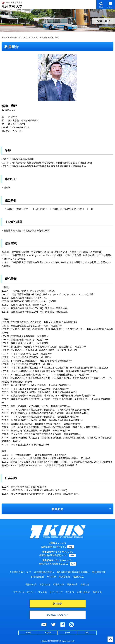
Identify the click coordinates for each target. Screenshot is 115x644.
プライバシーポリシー (24, 592)
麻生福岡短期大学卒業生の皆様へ (73, 572)
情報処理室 (78, 577)
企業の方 (85, 584)
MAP (71, 547)
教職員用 (97, 592)
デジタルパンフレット (57, 615)
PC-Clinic (52, 577)
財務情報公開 (38, 577)
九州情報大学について (21, 572)
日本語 (28, 633)
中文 (87, 633)
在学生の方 (45, 584)
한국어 (67, 633)
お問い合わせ (84, 592)
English (48, 633)
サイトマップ (56, 592)
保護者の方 (72, 584)
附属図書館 (65, 577)
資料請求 (57, 604)
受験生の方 (31, 584)
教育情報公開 (99, 572)
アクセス (70, 592)
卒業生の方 (59, 584)
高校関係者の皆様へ (44, 572)
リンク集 (42, 592)
